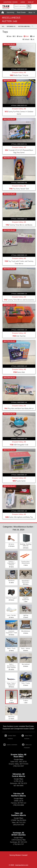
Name (20, 36)
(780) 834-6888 (18, 805)
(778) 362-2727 (18, 844)
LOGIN (23, 2)
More (31, 13)
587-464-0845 (19, 786)
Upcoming (10, 12)
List (33, 36)
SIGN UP (31, 2)
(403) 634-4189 (18, 825)
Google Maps (18, 759)
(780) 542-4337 (18, 766)
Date (10, 36)
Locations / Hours (10, 2)
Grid (27, 36)
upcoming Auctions (12, 26)
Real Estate (21, 12)
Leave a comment (10, 745)
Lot (33, 39)
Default (27, 39)
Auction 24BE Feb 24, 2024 (25, 26)
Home (4, 26)
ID (15, 36)
